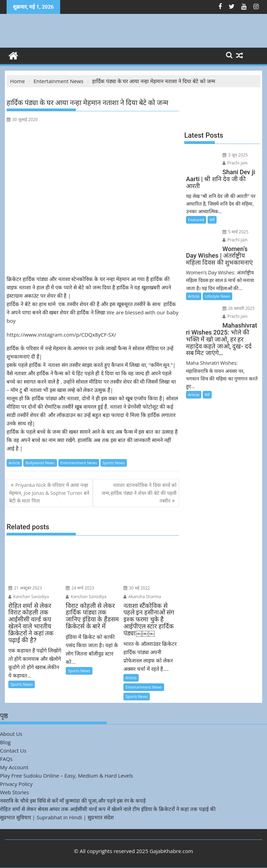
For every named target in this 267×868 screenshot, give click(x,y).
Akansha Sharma (142, 597)
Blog (5, 742)
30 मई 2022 (137, 588)
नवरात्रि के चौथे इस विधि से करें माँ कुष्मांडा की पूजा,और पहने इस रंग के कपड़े (73, 801)
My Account (14, 767)
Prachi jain (235, 163)
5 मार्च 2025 (236, 232)
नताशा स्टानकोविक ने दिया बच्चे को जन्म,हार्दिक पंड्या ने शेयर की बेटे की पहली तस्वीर (139, 493)
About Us (11, 734)
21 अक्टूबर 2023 (25, 588)
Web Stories (14, 792)
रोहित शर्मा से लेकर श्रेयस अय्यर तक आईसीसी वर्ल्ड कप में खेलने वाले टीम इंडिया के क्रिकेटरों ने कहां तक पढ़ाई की (108, 809)
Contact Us (13, 750)
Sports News (114, 463)
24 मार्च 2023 (80, 588)
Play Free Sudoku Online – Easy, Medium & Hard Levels (67, 775)
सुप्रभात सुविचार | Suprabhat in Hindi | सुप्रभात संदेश (57, 817)
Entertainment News (79, 463)
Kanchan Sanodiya (29, 597)
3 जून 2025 (235, 155)
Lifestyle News (217, 296)
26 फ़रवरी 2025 (239, 308)
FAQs (6, 759)
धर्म (212, 220)
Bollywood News (40, 463)
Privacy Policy (16, 784)
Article (14, 463)
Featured (196, 220)
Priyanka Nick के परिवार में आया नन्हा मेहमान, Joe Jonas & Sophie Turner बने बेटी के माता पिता (49, 493)
